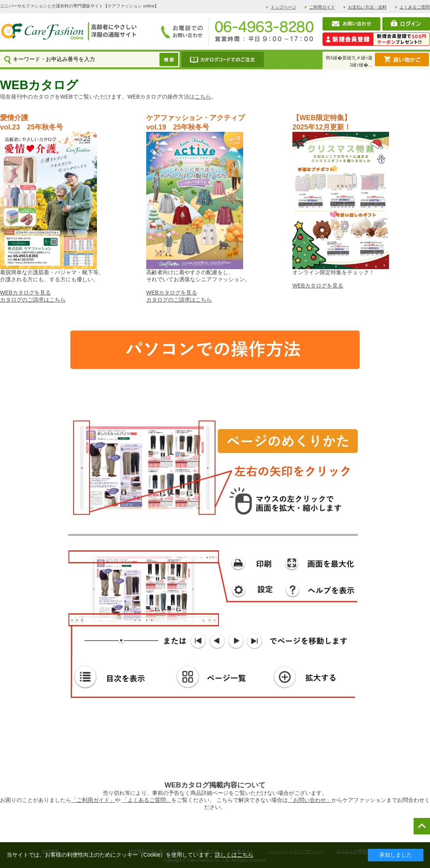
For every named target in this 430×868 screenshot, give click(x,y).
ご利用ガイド (322, 7)
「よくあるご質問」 (147, 800)
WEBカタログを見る (25, 293)
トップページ (283, 7)
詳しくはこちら (234, 855)
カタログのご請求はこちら (33, 300)
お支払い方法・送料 (367, 7)
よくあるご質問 (415, 7)
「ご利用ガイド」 (93, 800)
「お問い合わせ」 (310, 800)
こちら (203, 97)
